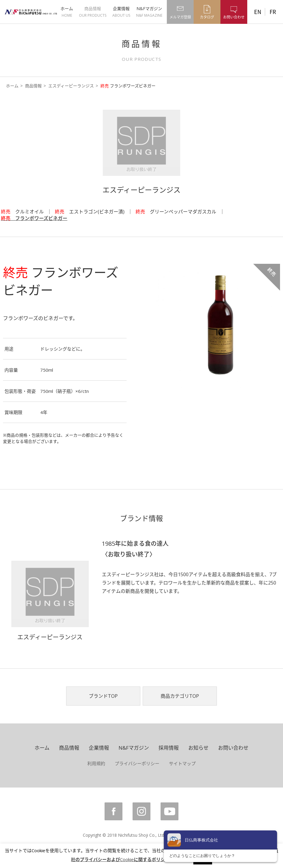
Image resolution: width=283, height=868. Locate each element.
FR (273, 12)
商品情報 (93, 12)
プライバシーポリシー (137, 763)
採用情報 (169, 748)
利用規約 (96, 763)
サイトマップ (182, 763)
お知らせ (198, 748)
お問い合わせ (233, 748)
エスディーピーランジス (71, 86)
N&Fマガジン (149, 12)
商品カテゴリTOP (180, 696)
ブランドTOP (103, 696)
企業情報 (121, 12)
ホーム (67, 12)
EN (258, 12)
